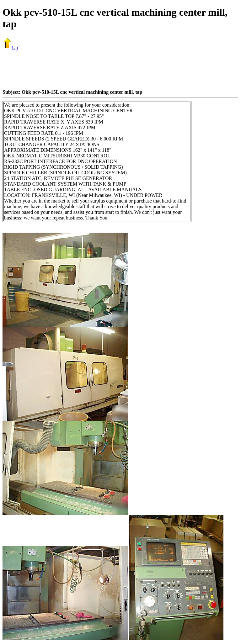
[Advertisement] (120, 70)
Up (10, 48)
